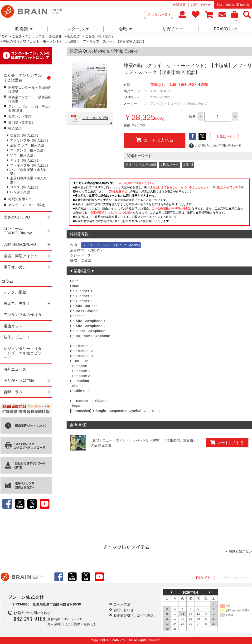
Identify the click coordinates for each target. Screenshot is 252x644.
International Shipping (233, 5)
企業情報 (179, 5)
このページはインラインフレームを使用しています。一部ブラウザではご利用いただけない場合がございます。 (159, 203)
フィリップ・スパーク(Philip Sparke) (111, 245)
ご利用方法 (122, 604)
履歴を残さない (240, 552)
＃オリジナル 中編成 (141, 165)
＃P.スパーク (169, 165)
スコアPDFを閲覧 (95, 118)
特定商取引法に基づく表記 (134, 616)
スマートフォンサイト (235, 578)
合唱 (125, 29)
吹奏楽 (24, 29)
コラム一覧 (161, 15)
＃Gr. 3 (188, 165)
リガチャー (173, 29)
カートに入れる (155, 140)
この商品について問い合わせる (215, 146)
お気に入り (225, 136)
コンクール (76, 29)
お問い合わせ (201, 5)
